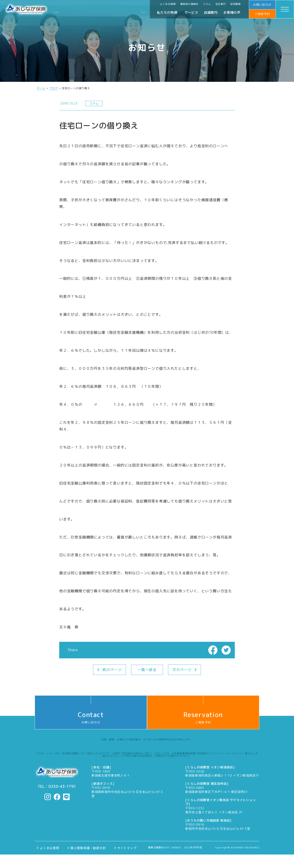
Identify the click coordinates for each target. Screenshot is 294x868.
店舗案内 (211, 12)
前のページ (112, 670)
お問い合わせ (262, 5)
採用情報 (236, 4)
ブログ (53, 88)
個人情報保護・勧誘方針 (88, 848)
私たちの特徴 (167, 12)
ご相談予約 (262, 14)
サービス (191, 12)
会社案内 (221, 4)
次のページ (182, 670)
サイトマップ (127, 848)
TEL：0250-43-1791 (57, 787)
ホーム (41, 88)
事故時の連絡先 (189, 4)
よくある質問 (168, 4)
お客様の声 (232, 12)
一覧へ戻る (147, 670)
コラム (207, 4)
